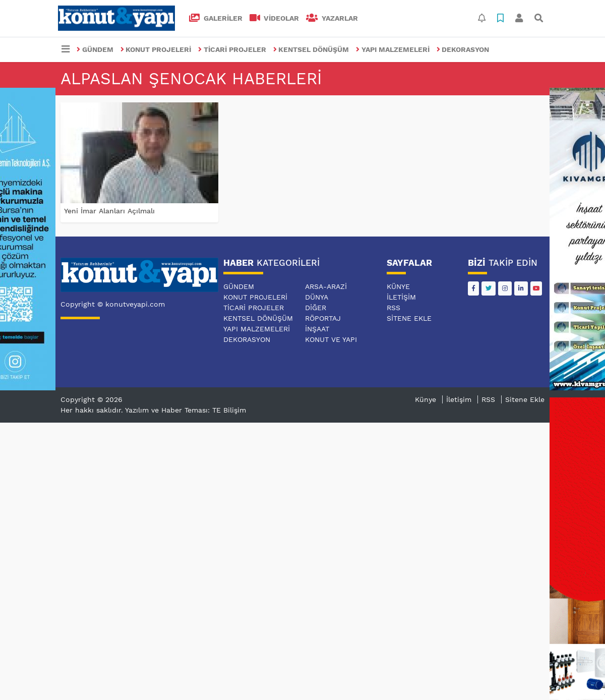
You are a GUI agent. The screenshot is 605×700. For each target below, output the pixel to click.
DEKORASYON (463, 49)
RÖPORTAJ (323, 318)
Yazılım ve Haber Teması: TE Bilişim (186, 410)
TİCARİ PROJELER (232, 49)
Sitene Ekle (409, 318)
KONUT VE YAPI (331, 339)
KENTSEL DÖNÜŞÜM (311, 49)
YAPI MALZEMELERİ (393, 49)
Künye (398, 286)
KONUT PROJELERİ (156, 49)
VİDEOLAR (275, 18)
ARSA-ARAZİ (326, 286)
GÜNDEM (95, 49)
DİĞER (316, 308)
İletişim (401, 297)
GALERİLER (216, 18)
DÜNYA (317, 297)
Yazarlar (332, 18)
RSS (394, 308)
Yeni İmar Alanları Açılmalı (109, 211)
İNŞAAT (317, 329)
